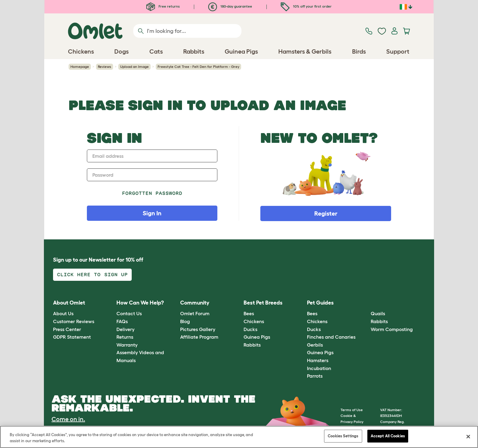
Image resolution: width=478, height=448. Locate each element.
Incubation (319, 368)
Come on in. (68, 419)
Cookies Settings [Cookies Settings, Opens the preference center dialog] (343, 436)
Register (326, 213)
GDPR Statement (72, 337)
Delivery (125, 329)
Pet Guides (320, 303)
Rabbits (252, 345)
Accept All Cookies (388, 436)
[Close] (468, 436)
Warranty (127, 345)
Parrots (315, 376)
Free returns (163, 6)
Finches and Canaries (331, 337)
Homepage (80, 67)
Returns (125, 337)
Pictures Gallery (198, 329)
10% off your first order (306, 6)
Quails (378, 313)
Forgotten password (152, 193)
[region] (239, 437)
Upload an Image (134, 67)
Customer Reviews (74, 321)
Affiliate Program (199, 337)
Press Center (67, 329)
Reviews (105, 67)
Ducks (250, 329)
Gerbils (315, 345)
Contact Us (129, 313)
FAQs (122, 321)
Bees (249, 313)
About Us (63, 313)
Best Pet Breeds (263, 303)
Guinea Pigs (257, 337)
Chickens (254, 321)
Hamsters (318, 360)
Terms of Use (352, 410)
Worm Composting (392, 329)
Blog (185, 321)
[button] (366, 303)
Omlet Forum (195, 313)
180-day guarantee (230, 6)
